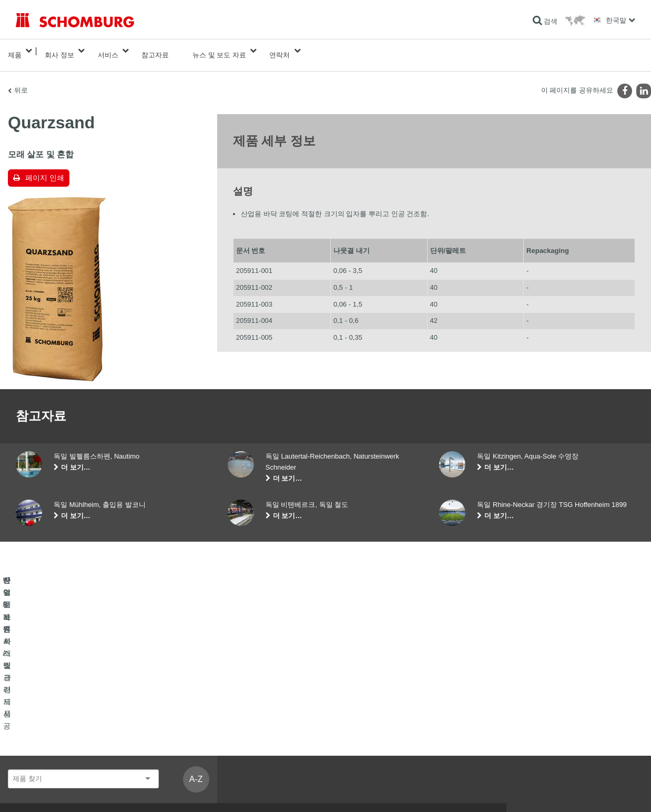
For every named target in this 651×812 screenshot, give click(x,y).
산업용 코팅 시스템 (43, 736)
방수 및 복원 (33, 705)
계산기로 (240, 705)
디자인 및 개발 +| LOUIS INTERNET (597, 791)
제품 (15, 51)
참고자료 (155, 51)
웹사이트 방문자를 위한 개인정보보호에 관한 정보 (175, 791)
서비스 (108, 51)
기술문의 (240, 736)
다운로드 (240, 720)
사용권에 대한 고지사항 (76, 791)
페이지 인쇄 (45, 169)
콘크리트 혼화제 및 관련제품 (56, 752)
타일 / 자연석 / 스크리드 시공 (57, 720)
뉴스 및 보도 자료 (219, 51)
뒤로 (21, 82)
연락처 (279, 51)
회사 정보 (59, 51)
